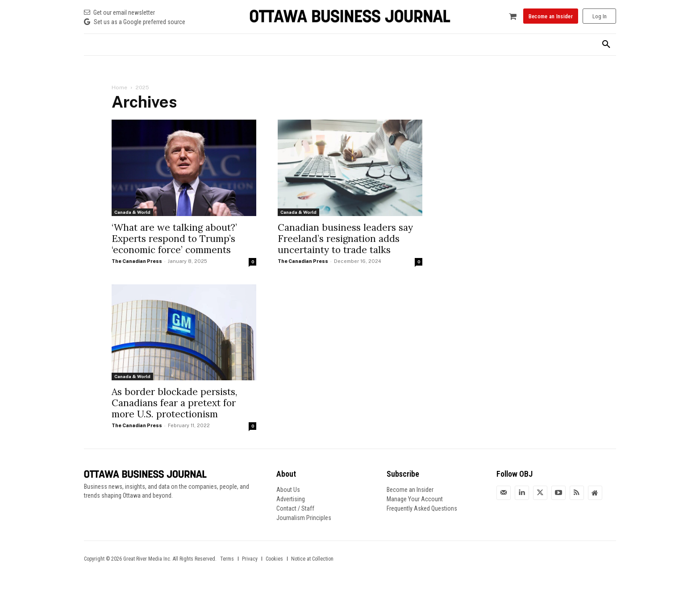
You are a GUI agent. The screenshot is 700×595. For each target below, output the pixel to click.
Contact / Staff (295, 508)
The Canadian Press (137, 261)
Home (119, 87)
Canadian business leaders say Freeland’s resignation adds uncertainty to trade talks (345, 239)
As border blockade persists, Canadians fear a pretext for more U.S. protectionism (174, 403)
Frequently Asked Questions (422, 508)
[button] (606, 45)
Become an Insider (410, 490)
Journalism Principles (304, 518)
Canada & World (132, 212)
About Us (288, 490)
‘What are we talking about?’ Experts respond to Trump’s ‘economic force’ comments (174, 239)
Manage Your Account (415, 499)
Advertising (291, 499)
